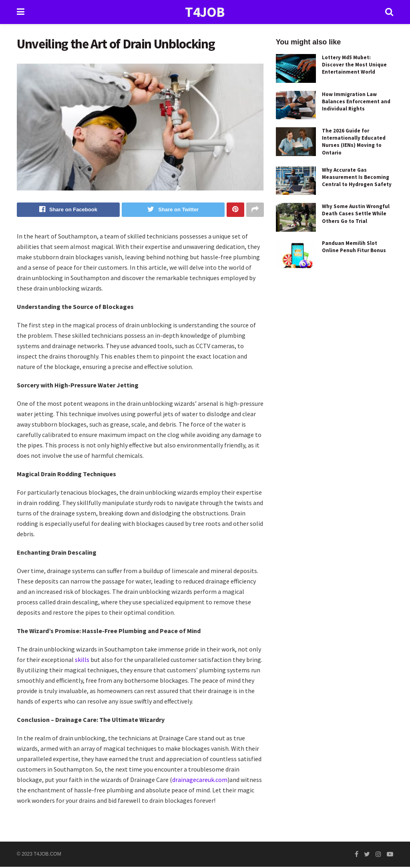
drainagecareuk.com (200, 780)
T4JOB (205, 12)
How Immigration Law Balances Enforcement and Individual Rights (356, 101)
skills (83, 660)
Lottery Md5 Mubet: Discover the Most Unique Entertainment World (354, 65)
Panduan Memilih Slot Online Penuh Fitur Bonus (354, 247)
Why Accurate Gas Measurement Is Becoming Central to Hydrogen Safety (357, 177)
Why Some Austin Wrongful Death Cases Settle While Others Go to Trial (356, 213)
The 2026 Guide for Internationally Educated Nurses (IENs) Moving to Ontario (354, 142)
